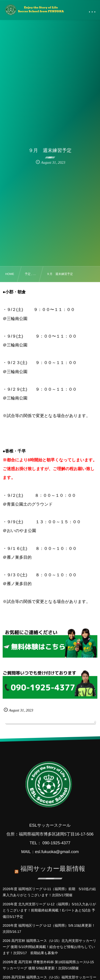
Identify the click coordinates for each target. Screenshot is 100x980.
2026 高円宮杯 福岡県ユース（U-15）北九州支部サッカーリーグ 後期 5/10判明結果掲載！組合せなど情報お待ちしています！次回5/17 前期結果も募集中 (49, 947)
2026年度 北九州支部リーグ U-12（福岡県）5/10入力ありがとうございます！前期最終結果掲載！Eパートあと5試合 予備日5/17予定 (49, 910)
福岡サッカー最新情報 (53, 866)
